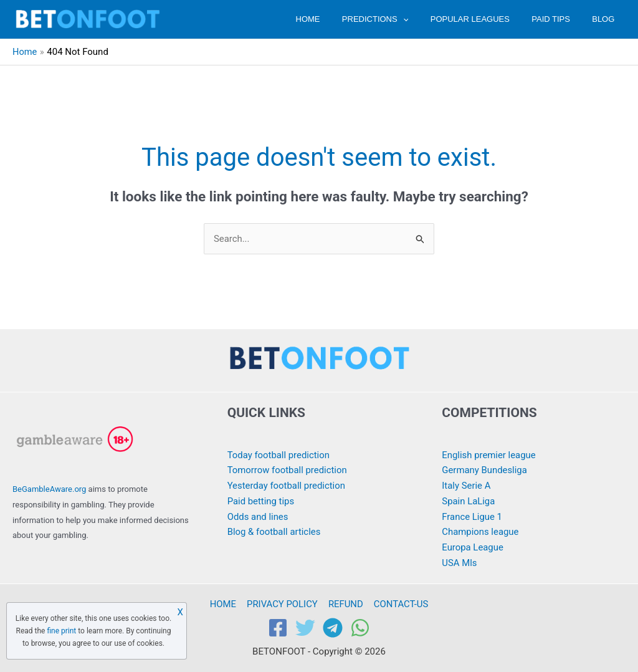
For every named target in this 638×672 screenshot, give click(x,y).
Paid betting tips (261, 501)
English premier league (489, 455)
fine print (61, 631)
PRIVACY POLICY (283, 604)
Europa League (473, 547)
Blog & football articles (274, 532)
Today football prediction (279, 455)
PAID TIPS (559, 19)
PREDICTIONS (395, 19)
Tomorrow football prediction (288, 471)
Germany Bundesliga (485, 471)
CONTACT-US (399, 604)
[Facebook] (278, 628)
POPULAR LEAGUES (484, 19)
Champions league (480, 532)
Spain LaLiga (469, 501)
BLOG (606, 19)
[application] (423, 19)
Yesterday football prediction (287, 486)
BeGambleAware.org (49, 489)
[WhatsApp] (360, 628)
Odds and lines (258, 517)
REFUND (345, 604)
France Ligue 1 (472, 517)
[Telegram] (333, 628)
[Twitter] (305, 628)
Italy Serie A (466, 486)
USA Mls (459, 563)
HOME (334, 19)
